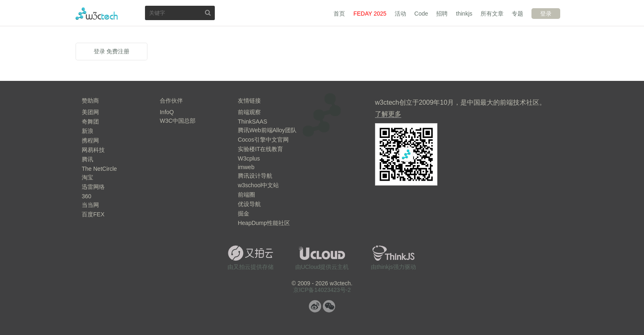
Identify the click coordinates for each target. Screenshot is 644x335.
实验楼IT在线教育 (260, 149)
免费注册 (118, 51)
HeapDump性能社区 (264, 223)
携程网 (90, 140)
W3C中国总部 (178, 121)
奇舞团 (90, 122)
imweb (246, 167)
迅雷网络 (93, 187)
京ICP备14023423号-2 (322, 290)
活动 (400, 14)
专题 (517, 14)
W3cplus (249, 158)
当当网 (90, 205)
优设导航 (249, 204)
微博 (315, 306)
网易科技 (93, 150)
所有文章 (492, 14)
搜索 (208, 13)
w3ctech (97, 14)
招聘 (442, 14)
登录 (546, 14)
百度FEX (93, 214)
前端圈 (246, 195)
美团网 (90, 112)
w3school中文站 (258, 185)
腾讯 (87, 159)
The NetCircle (99, 169)
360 (86, 196)
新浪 (87, 131)
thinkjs (464, 14)
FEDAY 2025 (370, 14)
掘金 (244, 213)
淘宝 (87, 177)
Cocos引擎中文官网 (263, 140)
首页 (339, 14)
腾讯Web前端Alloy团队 (267, 130)
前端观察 (249, 112)
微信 (329, 306)
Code (421, 14)
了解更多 (388, 114)
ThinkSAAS (253, 122)
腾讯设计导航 (255, 176)
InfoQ (167, 112)
